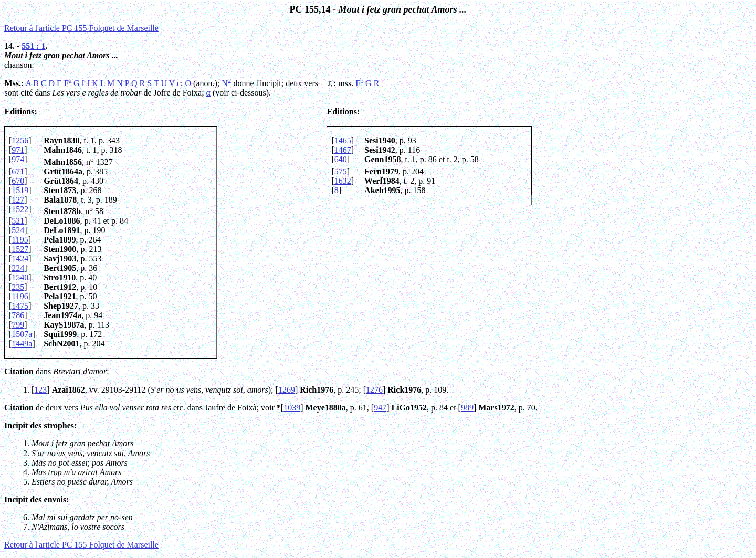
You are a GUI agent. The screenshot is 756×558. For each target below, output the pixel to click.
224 (18, 268)
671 (18, 171)
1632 (343, 181)
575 (341, 171)
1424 (20, 259)
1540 (20, 277)
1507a (22, 334)
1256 (20, 140)
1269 (287, 390)
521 (18, 221)
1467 (343, 150)
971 (18, 150)
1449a (22, 344)
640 (341, 159)
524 (18, 230)
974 (18, 159)
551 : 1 (33, 46)
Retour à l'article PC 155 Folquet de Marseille (81, 28)
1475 (20, 306)
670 (18, 181)
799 (18, 325)
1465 (343, 140)
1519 (20, 190)
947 (380, 408)
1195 (20, 240)
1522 (20, 209)
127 (18, 200)
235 (18, 287)
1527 (20, 249)
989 (467, 408)
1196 (20, 296)
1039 (292, 408)
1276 (374, 390)
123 (40, 390)
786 (18, 315)
